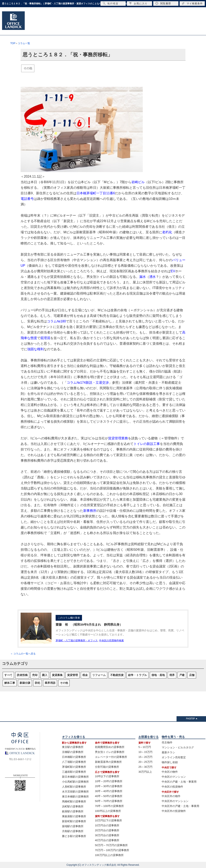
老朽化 (167, 232)
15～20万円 (145, 757)
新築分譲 (25, 683)
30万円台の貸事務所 (107, 835)
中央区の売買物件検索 (111, 640)
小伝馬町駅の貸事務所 (75, 782)
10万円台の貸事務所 (107, 825)
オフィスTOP (40, 26)
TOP (13, 43)
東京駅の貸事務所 (73, 747)
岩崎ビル (138, 182)
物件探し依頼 (170, 762)
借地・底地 (158, 675)
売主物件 (167, 742)
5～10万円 (145, 747)
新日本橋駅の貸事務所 (75, 777)
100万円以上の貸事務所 (109, 855)
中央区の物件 (170, 772)
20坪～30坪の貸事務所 (109, 786)
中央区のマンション (174, 777)
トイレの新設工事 (147, 444)
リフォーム (99, 675)
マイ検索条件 (192, 3)
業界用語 (50, 683)
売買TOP (92, 26)
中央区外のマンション (175, 801)
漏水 (143, 277)
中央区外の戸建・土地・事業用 (180, 806)
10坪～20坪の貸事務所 (109, 781)
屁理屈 (45, 338)
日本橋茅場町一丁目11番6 (96, 193)
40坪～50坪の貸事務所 (109, 796)
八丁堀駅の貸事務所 (74, 762)
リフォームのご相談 (136, 26)
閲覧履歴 (163, 3)
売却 (35, 675)
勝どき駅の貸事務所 (74, 836)
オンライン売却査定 (174, 757)
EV (173, 271)
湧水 (152, 277)
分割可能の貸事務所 (107, 767)
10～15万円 (145, 752)
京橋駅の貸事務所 (73, 752)
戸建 (182, 675)
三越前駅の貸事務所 (74, 772)
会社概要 (177, 26)
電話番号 (27, 199)
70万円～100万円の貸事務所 (112, 850)
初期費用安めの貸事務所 (110, 747)
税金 (85, 675)
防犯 (37, 683)
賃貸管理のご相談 (157, 26)
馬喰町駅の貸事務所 (74, 801)
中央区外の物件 (171, 796)
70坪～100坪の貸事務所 (109, 806)
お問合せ (195, 26)
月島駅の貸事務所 (73, 831)
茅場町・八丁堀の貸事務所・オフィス (77, 640)
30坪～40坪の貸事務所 (109, 791)
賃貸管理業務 (118, 438)
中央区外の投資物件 (174, 811)
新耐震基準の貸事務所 (108, 762)
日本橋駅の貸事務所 (74, 757)
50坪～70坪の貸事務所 (109, 801)
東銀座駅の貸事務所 (74, 816)
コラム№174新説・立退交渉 (88, 383)
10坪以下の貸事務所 (107, 776)
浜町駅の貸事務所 (73, 806)
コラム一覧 (24, 43)
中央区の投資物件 (172, 787)
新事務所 (90, 511)
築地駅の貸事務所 (73, 826)
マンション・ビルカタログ (178, 747)
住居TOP (66, 26)
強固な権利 (35, 349)
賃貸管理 (73, 675)
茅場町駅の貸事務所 (74, 767)
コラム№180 (56, 321)
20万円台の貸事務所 (107, 830)
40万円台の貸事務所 (107, 840)
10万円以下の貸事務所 (108, 820)
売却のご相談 (115, 26)
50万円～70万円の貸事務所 (111, 845)
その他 (28, 68)
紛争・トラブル (138, 675)
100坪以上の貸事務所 (108, 811)
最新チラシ (168, 752)
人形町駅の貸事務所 (74, 787)
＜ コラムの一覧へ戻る (23, 654)
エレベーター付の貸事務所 (111, 757)
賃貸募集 (57, 675)
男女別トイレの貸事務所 (110, 752)
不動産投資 (117, 675)
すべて (8, 675)
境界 (172, 675)
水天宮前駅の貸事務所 (75, 792)
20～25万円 (145, 762)
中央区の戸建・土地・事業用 (179, 782)
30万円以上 (145, 772)
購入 (45, 675)
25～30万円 (145, 767)
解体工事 (10, 683)
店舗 (192, 675)
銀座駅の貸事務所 (73, 811)
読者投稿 (22, 675)
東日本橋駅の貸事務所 (75, 797)
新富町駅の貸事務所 (74, 821)
